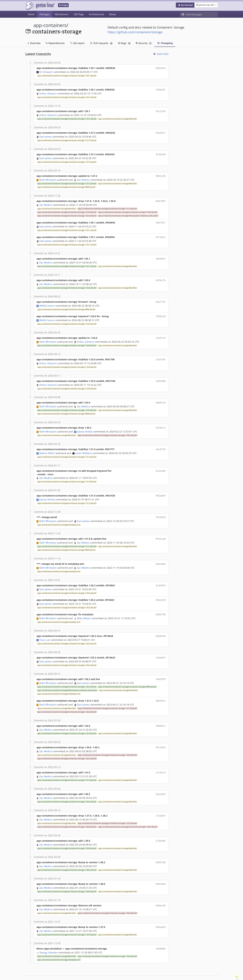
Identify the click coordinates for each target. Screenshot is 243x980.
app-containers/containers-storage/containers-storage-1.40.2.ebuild (67, 748)
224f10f (161, 355)
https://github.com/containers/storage (135, 32)
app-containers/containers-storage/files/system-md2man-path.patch (128, 213)
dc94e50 (161, 153)
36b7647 (161, 220)
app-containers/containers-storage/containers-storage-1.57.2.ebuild (67, 139)
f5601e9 (161, 312)
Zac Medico (83, 178)
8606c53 (161, 397)
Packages (45, 14)
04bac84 (161, 893)
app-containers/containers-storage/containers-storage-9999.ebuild (66, 185)
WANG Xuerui (47, 302)
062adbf (161, 489)
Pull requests (102, 43)
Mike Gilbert (84, 609)
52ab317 (161, 132)
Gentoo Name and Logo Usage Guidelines (134, 974)
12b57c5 (161, 333)
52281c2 (161, 422)
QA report (77, 43)
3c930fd (161, 578)
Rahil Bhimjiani (48, 178)
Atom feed (161, 54)
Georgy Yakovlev (48, 939)
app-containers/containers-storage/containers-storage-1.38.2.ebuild (128, 815)
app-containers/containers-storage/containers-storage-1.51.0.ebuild (107, 206)
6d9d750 (161, 606)
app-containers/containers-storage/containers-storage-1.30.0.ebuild (107, 900)
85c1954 (161, 737)
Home (31, 14)
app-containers (50, 25)
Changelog (165, 43)
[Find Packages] (202, 14)
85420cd (161, 68)
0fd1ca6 (161, 532)
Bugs (124, 43)
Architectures (97, 14)
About (113, 14)
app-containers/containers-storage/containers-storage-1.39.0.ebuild (107, 744)
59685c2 (161, 716)
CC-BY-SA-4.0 (99, 974)
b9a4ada (161, 556)
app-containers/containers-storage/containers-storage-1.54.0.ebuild (128, 210)
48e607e (161, 256)
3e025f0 (161, 670)
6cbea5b (161, 464)
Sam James (45, 135)
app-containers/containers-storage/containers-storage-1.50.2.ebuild (107, 429)
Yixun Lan (45, 631)
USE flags (79, 14)
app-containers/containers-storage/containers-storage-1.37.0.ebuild (107, 811)
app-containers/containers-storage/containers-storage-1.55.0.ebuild (67, 213)
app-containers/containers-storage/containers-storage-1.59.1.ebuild (67, 75)
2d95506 (161, 376)
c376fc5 (161, 762)
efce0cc (161, 234)
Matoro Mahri (47, 447)
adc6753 (161, 443)
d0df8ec (161, 691)
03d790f (161, 199)
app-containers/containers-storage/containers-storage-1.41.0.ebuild (107, 698)
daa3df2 (161, 783)
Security (144, 43)
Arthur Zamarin (48, 93)
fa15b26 (161, 510)
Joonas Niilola (85, 425)
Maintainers (62, 14)
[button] (185, 5)
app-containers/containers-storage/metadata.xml (59, 518)
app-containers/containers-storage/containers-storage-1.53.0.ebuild (67, 210)
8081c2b (161, 174)
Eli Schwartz (46, 72)
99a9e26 (161, 627)
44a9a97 (161, 648)
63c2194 (161, 110)
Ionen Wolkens (84, 447)
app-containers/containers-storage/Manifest (118, 118)
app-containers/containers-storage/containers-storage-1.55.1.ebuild (67, 228)
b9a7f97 (161, 298)
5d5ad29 (161, 914)
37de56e (161, 829)
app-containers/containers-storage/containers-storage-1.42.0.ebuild (67, 702)
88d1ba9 (161, 871)
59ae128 (161, 592)
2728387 (161, 804)
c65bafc (161, 89)
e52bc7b (161, 277)
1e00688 (161, 935)
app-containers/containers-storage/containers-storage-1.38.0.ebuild (67, 815)
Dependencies (55, 43)
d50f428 (161, 850)
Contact (213, 967)
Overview (34, 43)
